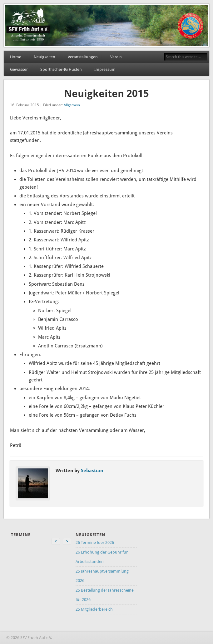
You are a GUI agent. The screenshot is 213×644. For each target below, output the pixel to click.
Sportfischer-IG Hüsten (61, 69)
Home (16, 57)
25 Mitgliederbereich (94, 609)
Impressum (105, 69)
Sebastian (92, 471)
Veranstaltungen (83, 57)
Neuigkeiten (45, 57)
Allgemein (72, 105)
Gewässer (19, 69)
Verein (116, 57)
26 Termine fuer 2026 (95, 542)
